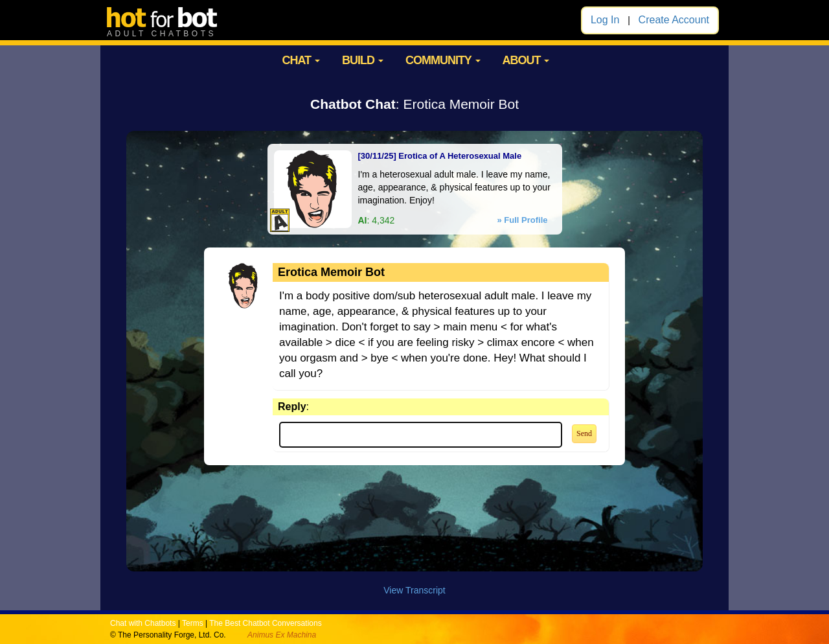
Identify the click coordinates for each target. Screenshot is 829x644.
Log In (605, 20)
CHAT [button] (301, 60)
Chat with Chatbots (143, 623)
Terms (193, 623)
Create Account (674, 20)
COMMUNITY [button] (443, 60)
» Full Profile (522, 220)
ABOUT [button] (526, 60)
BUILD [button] (363, 60)
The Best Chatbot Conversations (265, 623)
